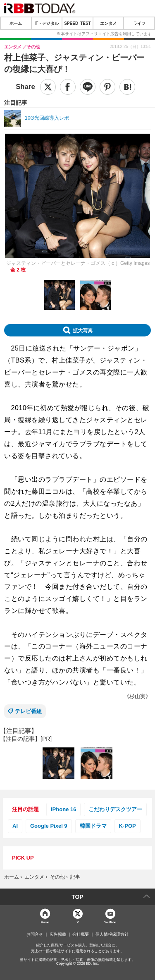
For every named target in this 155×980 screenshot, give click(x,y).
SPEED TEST (77, 23)
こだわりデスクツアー (115, 809)
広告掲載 (58, 934)
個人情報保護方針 (112, 934)
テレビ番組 (28, 711)
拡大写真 (83, 330)
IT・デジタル (46, 23)
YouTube (110, 922)
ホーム (16, 23)
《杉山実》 (137, 696)
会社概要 (81, 934)
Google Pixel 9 (49, 826)
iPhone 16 (63, 809)
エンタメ (108, 23)
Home (45, 922)
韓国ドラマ (93, 826)
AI (15, 826)
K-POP (128, 826)
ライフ (139, 23)
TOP (77, 897)
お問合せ (35, 934)
